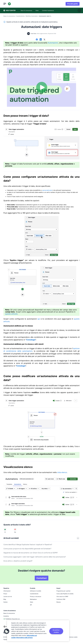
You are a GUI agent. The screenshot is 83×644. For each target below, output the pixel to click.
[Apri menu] (5, 4)
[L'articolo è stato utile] (5, 529)
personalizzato (47, 190)
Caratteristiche (20, 16)
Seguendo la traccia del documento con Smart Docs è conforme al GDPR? (31, 553)
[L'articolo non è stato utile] (15, 529)
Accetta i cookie (56, 631)
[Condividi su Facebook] (37, 40)
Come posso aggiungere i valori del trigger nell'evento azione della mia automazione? (35, 557)
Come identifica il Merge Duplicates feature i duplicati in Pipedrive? (28, 545)
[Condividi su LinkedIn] (41, 40)
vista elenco (62, 472)
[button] (7, 631)
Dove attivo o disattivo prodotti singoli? (18, 561)
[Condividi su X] (44, 40)
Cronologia (31, 340)
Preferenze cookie (72, 637)
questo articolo (11, 314)
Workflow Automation (32, 16)
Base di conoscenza (9, 16)
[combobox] (5, 628)
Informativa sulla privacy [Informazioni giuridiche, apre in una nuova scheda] (24, 638)
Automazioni (53, 43)
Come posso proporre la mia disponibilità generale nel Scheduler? (27, 549)
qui (39, 319)
